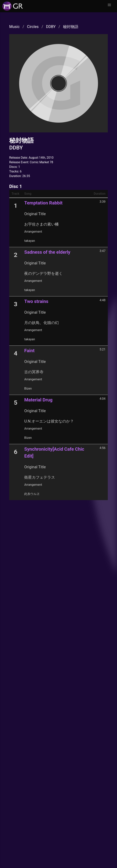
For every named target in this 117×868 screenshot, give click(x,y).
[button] (109, 5)
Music (14, 27)
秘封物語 (71, 27)
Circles (33, 27)
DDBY (51, 27)
